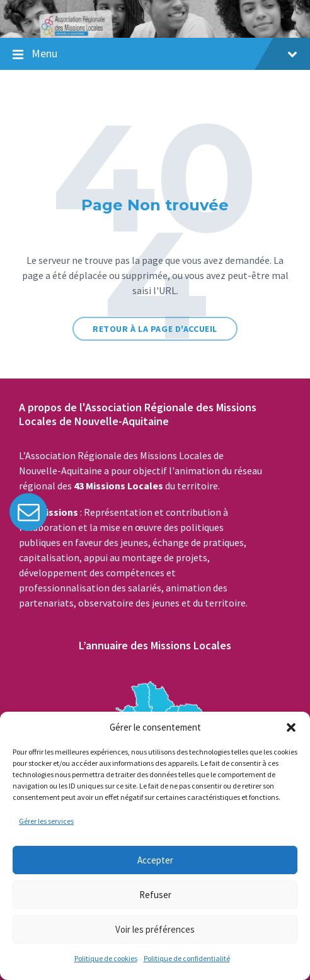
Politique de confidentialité (187, 958)
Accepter (155, 860)
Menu (164, 53)
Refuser (155, 895)
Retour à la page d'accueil (155, 329)
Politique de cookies (106, 958)
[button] (291, 727)
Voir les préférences (155, 929)
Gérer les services (46, 821)
